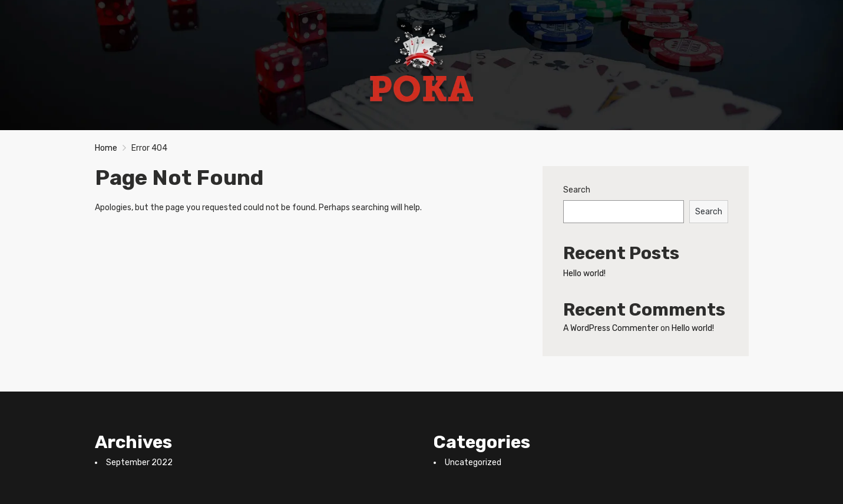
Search (577, 190)
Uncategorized (473, 462)
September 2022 (139, 462)
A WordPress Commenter (611, 328)
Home (106, 148)
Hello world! (584, 273)
